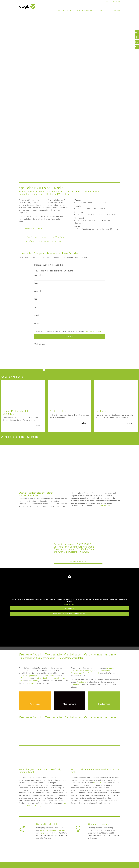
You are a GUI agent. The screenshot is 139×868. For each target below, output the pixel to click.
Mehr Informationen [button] (69, 604)
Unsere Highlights (14, 377)
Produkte (102, 11)
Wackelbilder (33, 681)
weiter (37, 426)
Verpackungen (112, 668)
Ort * (36, 307)
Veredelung (82, 682)
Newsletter (44, 833)
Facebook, (44, 831)
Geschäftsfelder (84, 11)
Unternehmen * (40, 275)
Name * (37, 283)
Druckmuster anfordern (112, 2)
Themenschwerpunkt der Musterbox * (49, 265)
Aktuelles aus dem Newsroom (23, 437)
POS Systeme (76, 671)
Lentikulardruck (41, 679)
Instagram (53, 831)
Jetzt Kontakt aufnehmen (78, 561)
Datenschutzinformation (93, 331)
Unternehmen (65, 11)
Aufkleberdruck (25, 679)
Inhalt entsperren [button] (69, 609)
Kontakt (116, 11)
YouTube (61, 831)
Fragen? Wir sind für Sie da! (35, 228)
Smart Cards (98, 783)
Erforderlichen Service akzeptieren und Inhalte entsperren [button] (69, 614)
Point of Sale (29, 684)
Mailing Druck (76, 685)
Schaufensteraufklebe (92, 673)
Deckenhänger (88, 671)
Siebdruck (23, 676)
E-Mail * (37, 315)
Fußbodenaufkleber (102, 671)
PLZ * (36, 299)
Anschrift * (38, 291)
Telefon (37, 323)
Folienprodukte (48, 676)
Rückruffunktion (86, 547)
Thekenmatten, (77, 673)
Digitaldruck (32, 676)
